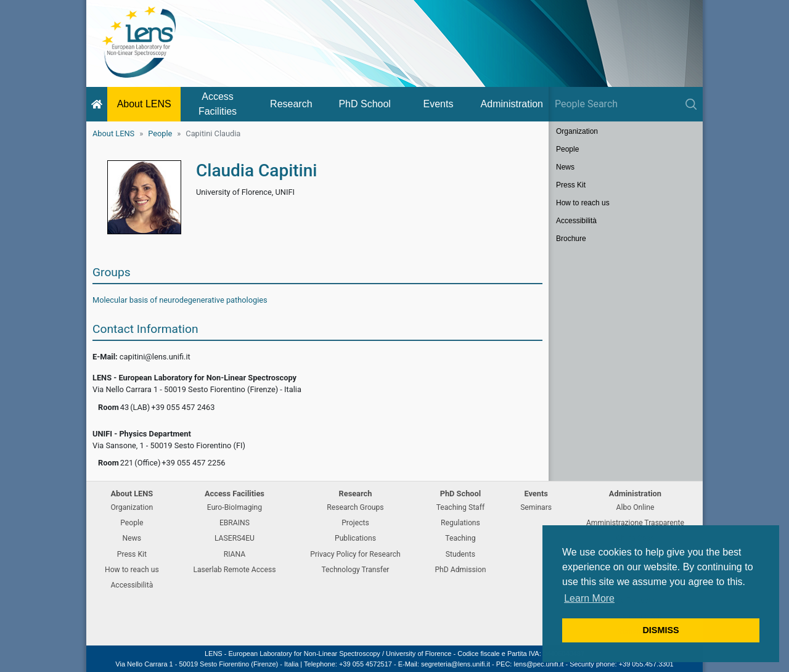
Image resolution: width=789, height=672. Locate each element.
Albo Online (636, 507)
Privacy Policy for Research (355, 554)
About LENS (144, 104)
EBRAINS (235, 523)
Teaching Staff (461, 507)
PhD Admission (460, 570)
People (160, 133)
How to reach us (583, 203)
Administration (512, 104)
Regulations (460, 523)
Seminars (536, 507)
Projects (355, 523)
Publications (355, 538)
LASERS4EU (235, 538)
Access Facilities (218, 104)
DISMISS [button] (660, 630)
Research (291, 104)
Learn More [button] (589, 598)
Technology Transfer (355, 570)
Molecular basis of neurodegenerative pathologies (180, 300)
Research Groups (355, 507)
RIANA (235, 554)
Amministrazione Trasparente (635, 523)
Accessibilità (576, 221)
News (565, 167)
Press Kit (571, 185)
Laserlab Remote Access (234, 570)
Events (439, 104)
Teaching (460, 538)
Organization (577, 131)
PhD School (365, 104)
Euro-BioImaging (235, 507)
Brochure (571, 239)
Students (460, 554)
